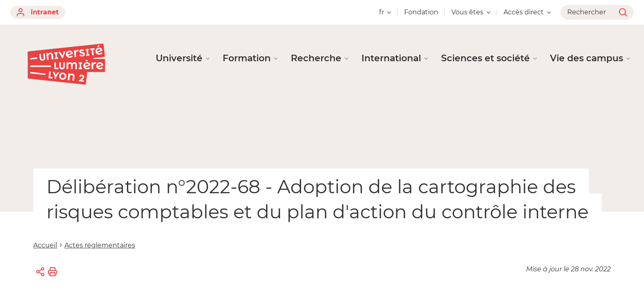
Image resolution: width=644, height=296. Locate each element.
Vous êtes (471, 12)
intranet (38, 12)
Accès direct (527, 12)
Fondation (421, 12)
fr (385, 12)
